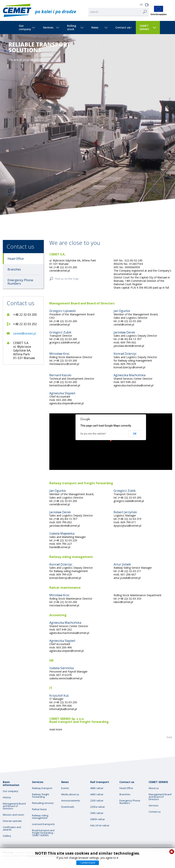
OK (135, 434)
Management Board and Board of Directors (14, 806)
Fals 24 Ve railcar (100, 825)
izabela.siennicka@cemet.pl (66, 678)
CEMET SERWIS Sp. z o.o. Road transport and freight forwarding (79, 720)
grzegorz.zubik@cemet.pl (65, 342)
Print (169, 737)
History (7, 797)
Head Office (16, 259)
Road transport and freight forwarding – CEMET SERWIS (43, 833)
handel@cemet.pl (60, 547)
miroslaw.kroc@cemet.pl (64, 364)
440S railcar (97, 794)
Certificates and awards (12, 828)
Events (65, 788)
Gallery (7, 836)
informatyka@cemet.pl (63, 709)
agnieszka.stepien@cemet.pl (66, 403)
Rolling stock (72, 28)
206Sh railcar (98, 819)
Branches (14, 269)
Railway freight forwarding (41, 796)
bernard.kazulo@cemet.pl (65, 385)
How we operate (12, 821)
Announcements (71, 801)
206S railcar (97, 813)
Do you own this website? (93, 434)
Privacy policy (11, 859)
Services (48, 28)
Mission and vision (13, 815)
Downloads (68, 807)
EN (141, 5)
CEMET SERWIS (144, 28)
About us (154, 788)
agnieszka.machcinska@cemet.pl (133, 385)
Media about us (70, 794)
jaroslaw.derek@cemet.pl (129, 346)
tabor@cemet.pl (123, 602)
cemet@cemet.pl (25, 333)
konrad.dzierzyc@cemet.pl (129, 367)
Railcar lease (39, 809)
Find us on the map (67, 279)
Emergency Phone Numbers (20, 282)
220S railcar (97, 801)
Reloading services (43, 803)
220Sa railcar (98, 807)
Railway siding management (40, 817)
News (95, 28)
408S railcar (97, 788)
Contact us (123, 28)
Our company (25, 28)
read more (56, 729)
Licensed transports (43, 824)
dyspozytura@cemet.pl (127, 526)
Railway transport (42, 788)
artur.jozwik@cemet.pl (127, 578)
